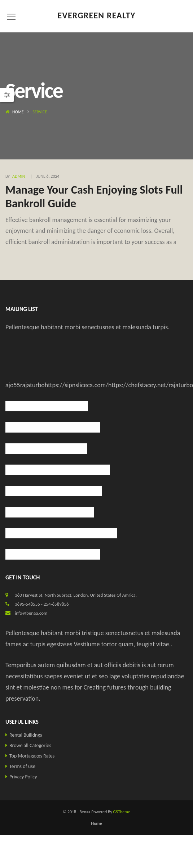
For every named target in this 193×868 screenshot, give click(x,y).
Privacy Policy (23, 777)
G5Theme (122, 812)
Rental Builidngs (26, 735)
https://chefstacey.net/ (138, 385)
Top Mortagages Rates (32, 756)
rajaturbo (32, 385)
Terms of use (22, 766)
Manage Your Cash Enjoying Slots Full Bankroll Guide (94, 197)
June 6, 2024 (48, 176)
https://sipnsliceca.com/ (76, 385)
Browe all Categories (30, 745)
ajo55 (13, 385)
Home (18, 112)
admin (19, 176)
